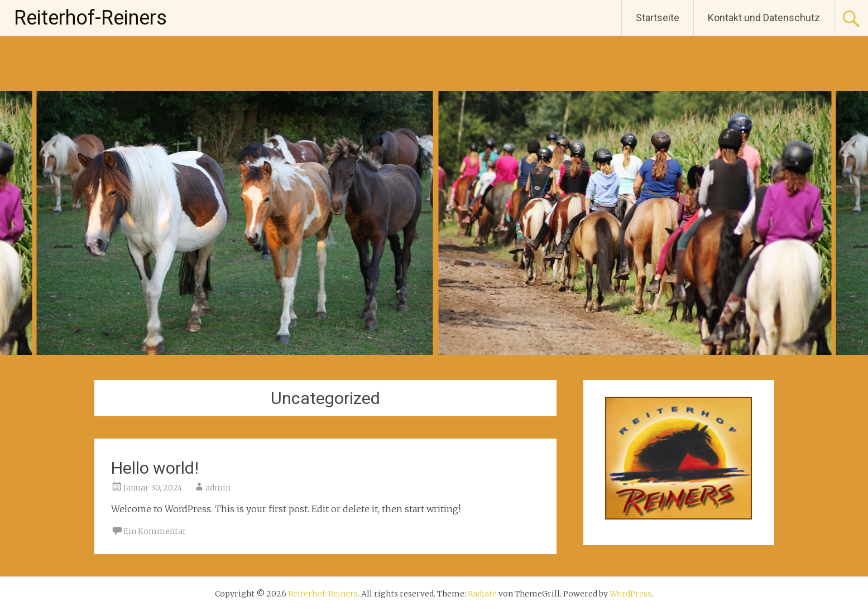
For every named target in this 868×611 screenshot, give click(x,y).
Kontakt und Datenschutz (764, 18)
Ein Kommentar (155, 531)
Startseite (658, 18)
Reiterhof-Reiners (90, 18)
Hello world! (155, 468)
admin (218, 488)
